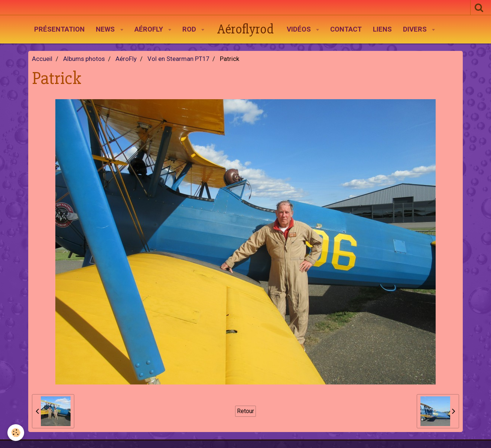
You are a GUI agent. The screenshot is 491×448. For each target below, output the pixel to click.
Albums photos (84, 59)
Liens (382, 29)
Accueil (42, 59)
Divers (416, 29)
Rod (190, 29)
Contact (346, 29)
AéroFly (150, 29)
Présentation (59, 29)
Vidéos (300, 29)
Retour (245, 411)
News (106, 29)
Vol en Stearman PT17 (178, 59)
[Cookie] (16, 433)
